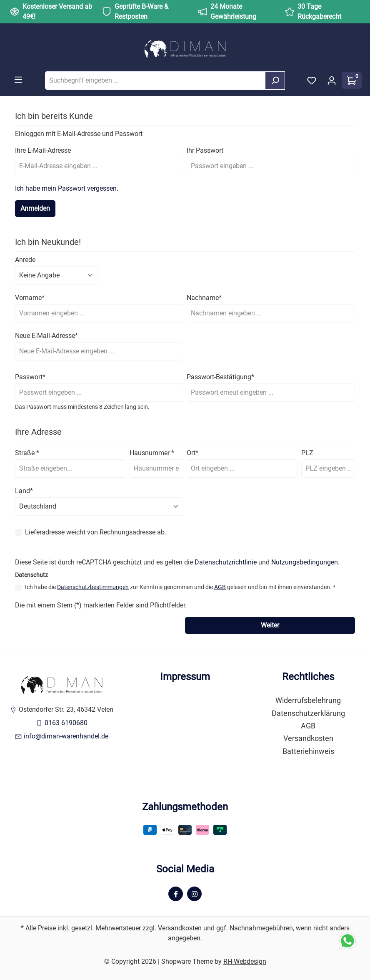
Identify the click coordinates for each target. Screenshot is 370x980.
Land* (24, 491)
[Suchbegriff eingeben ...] (155, 81)
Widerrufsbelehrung (308, 700)
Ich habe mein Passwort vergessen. (67, 188)
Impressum (185, 677)
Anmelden (35, 208)
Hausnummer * (152, 453)
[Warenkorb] (352, 81)
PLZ (307, 453)
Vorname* (30, 298)
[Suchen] (275, 81)
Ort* (192, 453)
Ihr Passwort (205, 150)
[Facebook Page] (176, 894)
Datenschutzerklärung (308, 713)
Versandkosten (308, 738)
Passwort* (30, 377)
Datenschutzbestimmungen (93, 587)
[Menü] (18, 80)
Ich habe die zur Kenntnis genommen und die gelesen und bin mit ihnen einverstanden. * (180, 587)
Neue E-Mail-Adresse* (46, 336)
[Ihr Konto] (332, 81)
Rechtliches (308, 677)
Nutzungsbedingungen (305, 562)
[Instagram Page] (194, 894)
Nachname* (204, 298)
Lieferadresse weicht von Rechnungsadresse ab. (96, 532)
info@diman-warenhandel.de (66, 736)
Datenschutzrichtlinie (226, 562)
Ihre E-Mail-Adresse (43, 150)
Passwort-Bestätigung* (220, 377)
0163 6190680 (66, 723)
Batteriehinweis (308, 751)
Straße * (27, 453)
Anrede (25, 260)
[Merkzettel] (312, 81)
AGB (220, 587)
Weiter (270, 625)
